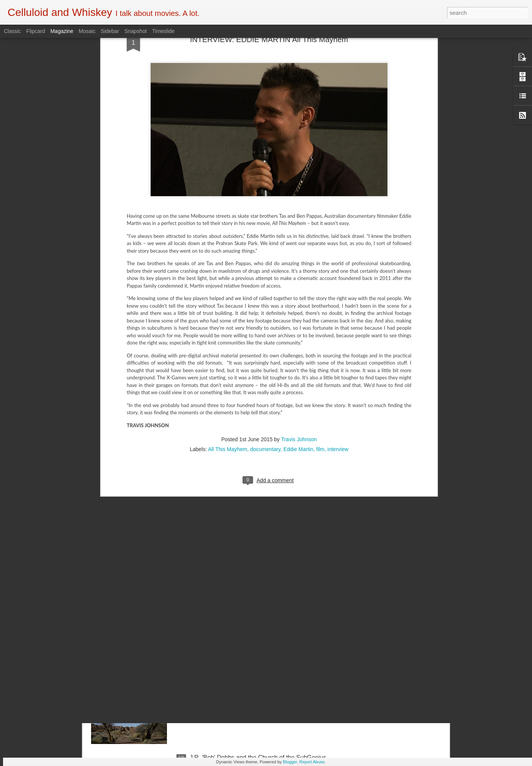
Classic (12, 31)
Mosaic (87, 31)
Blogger (290, 762)
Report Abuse (312, 762)
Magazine (62, 31)
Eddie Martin (298, 317)
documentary (265, 317)
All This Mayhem (227, 317)
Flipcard (36, 31)
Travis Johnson (299, 307)
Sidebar (110, 31)
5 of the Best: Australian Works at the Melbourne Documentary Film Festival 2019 (255, 589)
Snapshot (136, 31)
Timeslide (163, 31)
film (320, 317)
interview (338, 317)
